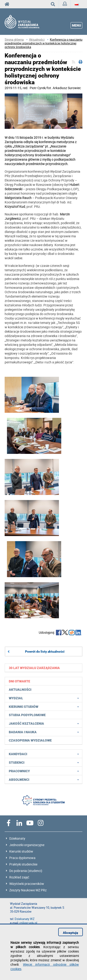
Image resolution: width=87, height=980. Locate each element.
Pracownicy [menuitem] (45, 771)
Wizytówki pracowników (27, 884)
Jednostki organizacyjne (27, 845)
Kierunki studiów (21, 851)
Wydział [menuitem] (45, 698)
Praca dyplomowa (22, 858)
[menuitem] (44, 668)
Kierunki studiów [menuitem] (45, 706)
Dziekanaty (17, 838)
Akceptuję (71, 933)
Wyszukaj (55, 4)
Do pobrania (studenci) (26, 871)
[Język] (77, 4)
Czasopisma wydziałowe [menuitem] (30, 740)
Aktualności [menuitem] (20, 690)
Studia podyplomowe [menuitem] (27, 715)
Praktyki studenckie (23, 864)
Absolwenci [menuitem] (45, 779)
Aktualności (37, 40)
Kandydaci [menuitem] (45, 754)
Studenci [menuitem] (45, 762)
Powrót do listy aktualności (45, 651)
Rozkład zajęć (19, 877)
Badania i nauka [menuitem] (45, 732)
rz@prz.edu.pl (28, 923)
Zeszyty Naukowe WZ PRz (28, 890)
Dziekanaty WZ (25, 919)
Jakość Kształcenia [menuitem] (45, 723)
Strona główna (14, 40)
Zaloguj (67, 5)
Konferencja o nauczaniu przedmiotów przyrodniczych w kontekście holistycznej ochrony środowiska (43, 43)
